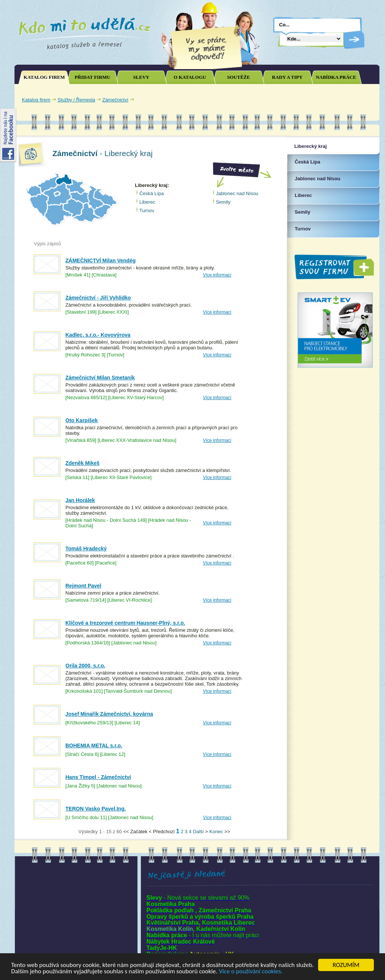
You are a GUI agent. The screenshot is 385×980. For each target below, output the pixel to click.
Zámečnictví (115, 100)
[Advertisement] (289, 100)
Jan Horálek (80, 500)
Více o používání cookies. (251, 972)
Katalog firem (36, 100)
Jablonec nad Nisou (237, 193)
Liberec (147, 202)
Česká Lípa (152, 193)
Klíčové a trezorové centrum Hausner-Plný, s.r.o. (125, 623)
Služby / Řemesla (76, 100)
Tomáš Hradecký (86, 549)
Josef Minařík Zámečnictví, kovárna (109, 714)
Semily (223, 202)
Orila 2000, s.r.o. (85, 666)
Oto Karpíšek (82, 420)
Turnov (147, 211)
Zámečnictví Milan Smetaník (100, 378)
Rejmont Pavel (83, 586)
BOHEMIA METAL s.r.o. (94, 745)
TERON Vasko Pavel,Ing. (96, 809)
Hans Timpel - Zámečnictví (98, 777)
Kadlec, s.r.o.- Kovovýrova (98, 335)
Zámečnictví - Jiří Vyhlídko (98, 298)
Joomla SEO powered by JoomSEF (41, 833)
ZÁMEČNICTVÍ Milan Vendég (101, 261)
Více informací (217, 275)
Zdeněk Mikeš (82, 463)
